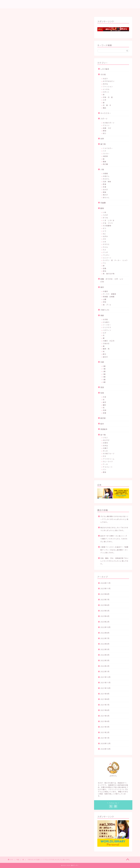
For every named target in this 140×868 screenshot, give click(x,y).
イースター (107, 325)
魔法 (105, 108)
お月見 (105, 319)
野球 (105, 131)
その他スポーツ (109, 123)
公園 (105, 299)
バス (105, 151)
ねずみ (105, 236)
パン (105, 469)
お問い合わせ (83, 11)
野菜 (105, 472)
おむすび (106, 440)
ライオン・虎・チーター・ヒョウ (115, 260)
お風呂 (105, 291)
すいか (105, 451)
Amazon (38, 572)
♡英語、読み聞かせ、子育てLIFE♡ (70, 5)
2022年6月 (105, 644)
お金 (105, 397)
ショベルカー (108, 148)
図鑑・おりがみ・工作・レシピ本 (112, 280)
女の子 (105, 190)
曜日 (105, 405)
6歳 (104, 382)
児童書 (103, 203)
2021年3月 (105, 727)
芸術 (105, 410)
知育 (102, 393)
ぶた (105, 239)
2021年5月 (105, 716)
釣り (105, 133)
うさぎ (105, 215)
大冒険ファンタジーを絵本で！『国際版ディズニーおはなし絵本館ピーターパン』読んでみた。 (114, 550)
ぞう (105, 228)
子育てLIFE (105, 310)
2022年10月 (105, 627)
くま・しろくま (109, 220)
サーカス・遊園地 (109, 294)
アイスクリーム (109, 459)
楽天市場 (57, 572)
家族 (105, 192)
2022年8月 (105, 633)
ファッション (108, 87)
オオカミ (106, 244)
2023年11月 (105, 589)
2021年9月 (105, 694)
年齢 (102, 362)
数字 (105, 402)
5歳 (104, 379)
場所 (102, 287)
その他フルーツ (109, 454)
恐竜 (105, 268)
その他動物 (107, 226)
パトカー (106, 154)
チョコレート (108, 467)
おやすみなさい (109, 81)
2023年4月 (105, 616)
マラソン (106, 125)
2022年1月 (105, 672)
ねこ (105, 234)
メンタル (106, 89)
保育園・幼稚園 (109, 297)
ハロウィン (107, 330)
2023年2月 (105, 622)
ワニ (105, 263)
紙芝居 (103, 418)
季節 (102, 316)
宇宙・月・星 (108, 97)
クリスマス (107, 327)
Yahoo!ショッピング (77, 572)
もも (105, 456)
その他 (103, 75)
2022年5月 (105, 649)
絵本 (102, 424)
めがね (105, 84)
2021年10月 (105, 688)
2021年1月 (105, 738)
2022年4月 (105, 655)
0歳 (104, 366)
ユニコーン (107, 258)
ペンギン (106, 255)
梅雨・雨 (106, 349)
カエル (105, 247)
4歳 (13, 21)
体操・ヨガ (107, 128)
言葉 (105, 413)
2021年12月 (105, 677)
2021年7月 (105, 705)
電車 (105, 162)
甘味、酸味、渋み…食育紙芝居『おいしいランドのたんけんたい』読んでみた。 (114, 561)
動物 (102, 208)
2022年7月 (105, 638)
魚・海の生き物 (109, 274)
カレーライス (108, 462)
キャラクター (106, 113)
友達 (105, 187)
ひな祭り (106, 322)
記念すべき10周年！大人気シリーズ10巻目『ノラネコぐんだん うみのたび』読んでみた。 (114, 539)
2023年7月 (105, 600)
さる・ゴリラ (108, 223)
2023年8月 (105, 594)
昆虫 (105, 271)
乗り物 (103, 144)
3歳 (104, 374)
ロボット (106, 92)
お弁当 (105, 446)
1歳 (104, 369)
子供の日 (106, 344)
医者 (105, 184)
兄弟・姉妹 (107, 182)
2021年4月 (105, 721)
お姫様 (105, 173)
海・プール (107, 305)
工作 (105, 100)
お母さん (106, 176)
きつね (105, 218)
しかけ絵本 (105, 69)
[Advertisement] (49, 105)
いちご (105, 438)
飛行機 (105, 164)
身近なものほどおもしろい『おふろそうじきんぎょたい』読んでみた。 (114, 529)
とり (105, 231)
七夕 (105, 333)
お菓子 (105, 448)
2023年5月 (105, 611)
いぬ (105, 212)
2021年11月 (105, 683)
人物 (102, 170)
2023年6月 (105, 605)
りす (105, 242)
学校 (105, 302)
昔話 (102, 387)
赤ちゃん (106, 198)
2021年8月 (105, 699)
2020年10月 (105, 749)
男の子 (105, 195)
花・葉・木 (107, 105)
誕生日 (105, 357)
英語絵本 (104, 429)
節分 (105, 354)
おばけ (105, 79)
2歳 (104, 371)
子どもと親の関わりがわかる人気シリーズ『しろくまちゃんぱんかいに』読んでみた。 (114, 519)
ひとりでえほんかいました (39, 558)
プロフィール (68, 11)
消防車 (105, 156)
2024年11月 (105, 583)
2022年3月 (105, 661)
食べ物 (103, 435)
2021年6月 (105, 710)
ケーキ (105, 464)
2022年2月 (105, 666)
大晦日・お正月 (109, 341)
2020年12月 (105, 744)
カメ (105, 250)
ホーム (55, 11)
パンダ (105, 252)
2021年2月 (105, 732)
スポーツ (104, 119)
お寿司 (105, 443)
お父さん (106, 179)
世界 (102, 139)
